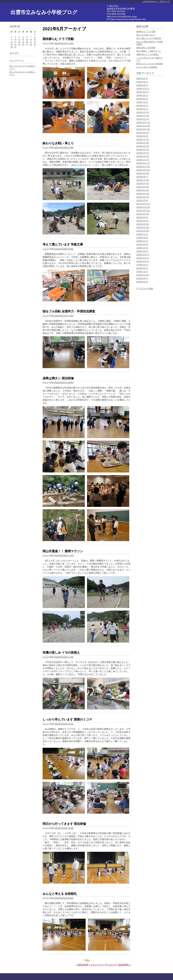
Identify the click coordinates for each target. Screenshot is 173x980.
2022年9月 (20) (143, 173)
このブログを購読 (146, 288)
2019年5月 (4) (142, 278)
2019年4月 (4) (142, 282)
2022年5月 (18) (143, 187)
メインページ (97, 965)
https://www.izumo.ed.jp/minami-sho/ (128, 19)
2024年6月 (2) (142, 106)
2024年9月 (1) (142, 95)
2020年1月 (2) (142, 251)
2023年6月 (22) (143, 143)
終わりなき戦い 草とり (58, 143)
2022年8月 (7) (142, 177)
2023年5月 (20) (143, 146)
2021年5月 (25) (143, 228)
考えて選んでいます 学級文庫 (63, 244)
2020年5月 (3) (142, 241)
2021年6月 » (124, 965)
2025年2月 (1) (142, 82)
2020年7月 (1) (142, 234)
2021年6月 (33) (143, 224)
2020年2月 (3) (142, 248)
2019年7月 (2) (142, 272)
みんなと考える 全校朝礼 (60, 894)
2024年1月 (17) (143, 119)
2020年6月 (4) (142, 238)
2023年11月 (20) (143, 126)
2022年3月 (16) (143, 194)
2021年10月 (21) (143, 211)
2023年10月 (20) (143, 129)
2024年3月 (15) (143, 112)
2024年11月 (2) (143, 89)
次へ (88, 960)
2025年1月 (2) (142, 85)
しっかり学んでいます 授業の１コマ (67, 719)
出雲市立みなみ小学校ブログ (44, 12)
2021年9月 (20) (143, 214)
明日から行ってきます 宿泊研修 (64, 824)
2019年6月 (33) (143, 275)
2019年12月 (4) (143, 255)
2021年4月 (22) (143, 231)
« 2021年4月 (82, 965)
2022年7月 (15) (143, 180)
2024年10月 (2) (143, 92)
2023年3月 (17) (143, 153)
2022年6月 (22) (143, 183)
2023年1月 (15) (143, 160)
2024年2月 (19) (143, 116)
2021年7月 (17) (143, 221)
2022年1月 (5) (142, 200)
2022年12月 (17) (143, 163)
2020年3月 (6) (142, 244)
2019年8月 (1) (142, 268)
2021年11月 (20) (143, 207)
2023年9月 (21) (143, 133)
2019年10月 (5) (143, 261)
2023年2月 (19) (143, 156)
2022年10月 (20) (143, 170)
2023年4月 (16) (143, 150)
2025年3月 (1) (142, 78)
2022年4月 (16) (143, 190)
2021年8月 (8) (142, 217)
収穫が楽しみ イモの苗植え (61, 653)
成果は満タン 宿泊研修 (58, 378)
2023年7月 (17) (143, 139)
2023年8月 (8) (142, 136)
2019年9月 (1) (142, 265)
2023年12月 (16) (143, 122)
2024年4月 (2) (142, 109)
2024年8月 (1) (142, 99)
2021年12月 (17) (143, 204)
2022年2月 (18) (143, 197)
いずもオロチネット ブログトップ (156, 1)
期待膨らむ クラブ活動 (58, 39)
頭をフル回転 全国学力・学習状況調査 (69, 311)
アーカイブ (111, 965)
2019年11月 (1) (143, 258)
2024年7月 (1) (142, 102)
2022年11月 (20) (143, 167)
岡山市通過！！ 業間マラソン (63, 551)
